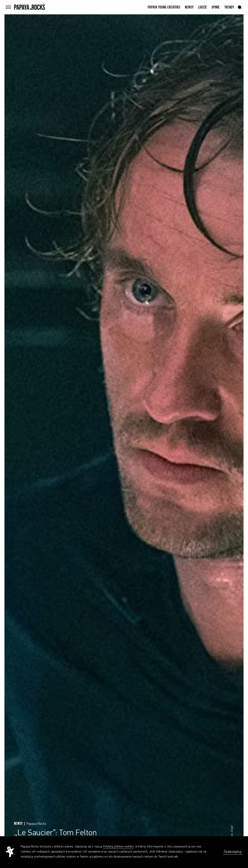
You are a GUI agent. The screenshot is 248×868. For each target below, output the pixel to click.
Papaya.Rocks (36, 824)
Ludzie (203, 7)
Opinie (216, 7)
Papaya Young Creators (164, 7)
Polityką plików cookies (118, 847)
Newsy (189, 7)
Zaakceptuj (233, 852)
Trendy (229, 7)
